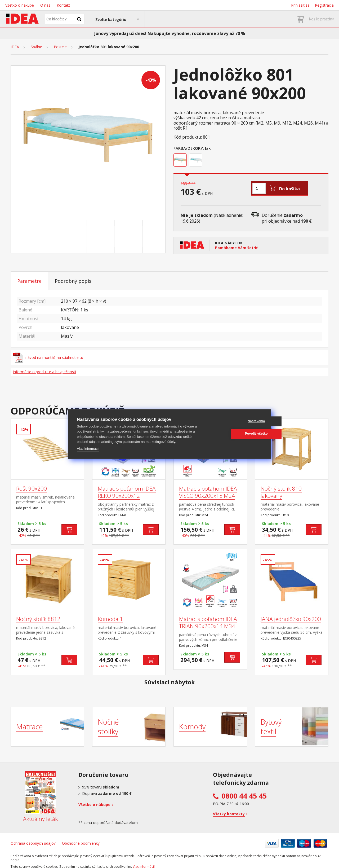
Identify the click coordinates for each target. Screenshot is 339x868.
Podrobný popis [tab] (73, 281)
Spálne (36, 47)
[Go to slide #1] (46, 237)
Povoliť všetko (237, 434)
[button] (117, 19)
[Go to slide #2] (74, 237)
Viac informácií (88, 449)
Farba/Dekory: (189, 148)
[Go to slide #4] (130, 237)
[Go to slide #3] (102, 237)
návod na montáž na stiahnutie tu (48, 358)
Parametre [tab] (29, 281)
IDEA (15, 47)
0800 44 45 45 (244, 796)
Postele (60, 47)
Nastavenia (237, 421)
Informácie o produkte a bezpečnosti (44, 372)
